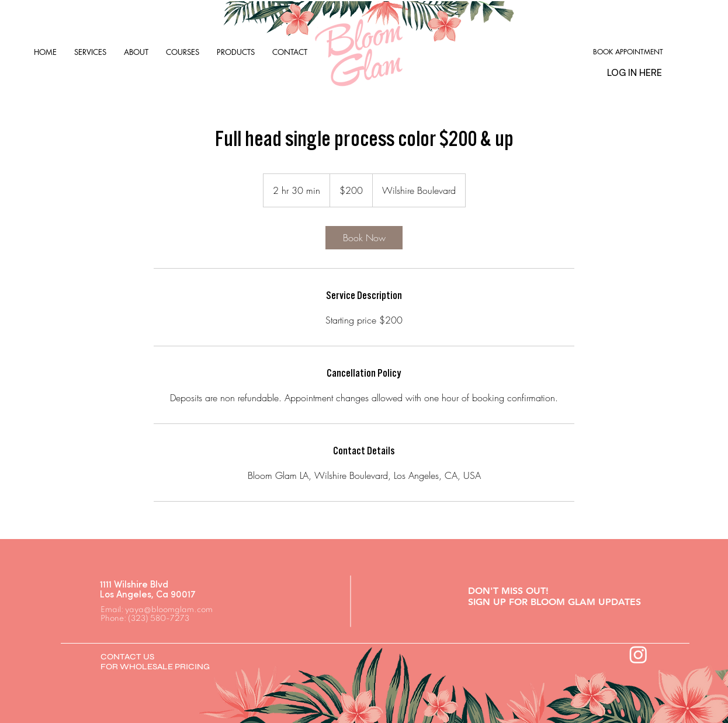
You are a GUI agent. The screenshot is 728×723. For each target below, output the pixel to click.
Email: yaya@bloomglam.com (157, 610)
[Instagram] (638, 654)
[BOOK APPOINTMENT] (628, 52)
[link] (364, 238)
